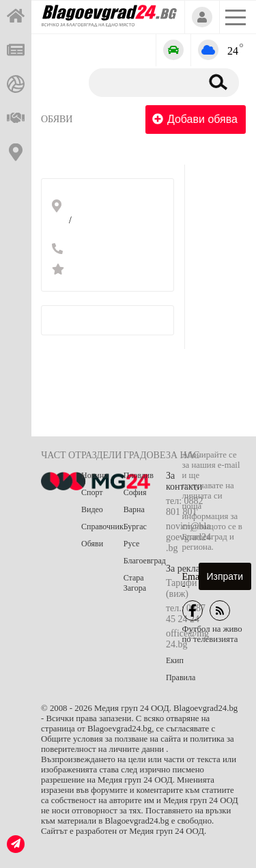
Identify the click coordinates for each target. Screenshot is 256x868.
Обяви (57, 119)
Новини (95, 475)
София (135, 492)
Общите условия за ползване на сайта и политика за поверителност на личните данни (138, 744)
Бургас (135, 527)
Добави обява (195, 119)
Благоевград (145, 561)
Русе (131, 544)
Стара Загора (135, 583)
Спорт (92, 492)
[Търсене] (142, 82)
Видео (92, 509)
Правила (181, 677)
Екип (175, 660)
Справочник (102, 527)
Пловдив (139, 475)
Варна (134, 509)
